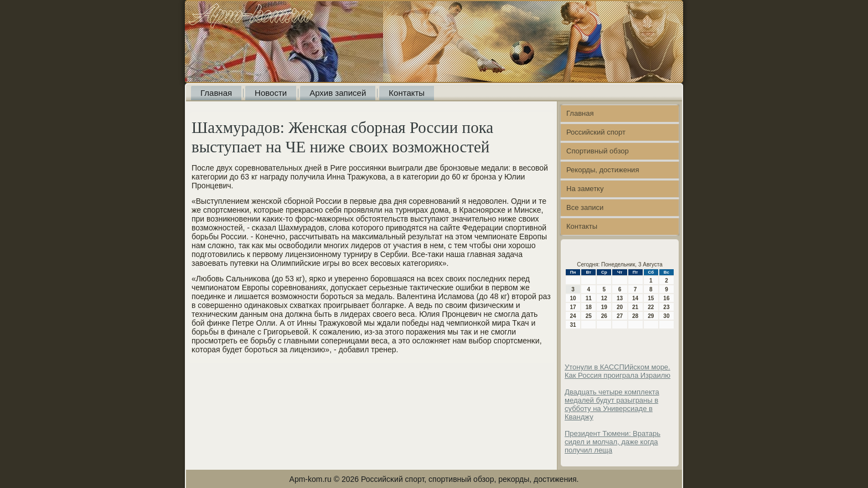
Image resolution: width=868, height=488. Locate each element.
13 (620, 298)
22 (651, 307)
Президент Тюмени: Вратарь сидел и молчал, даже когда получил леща (613, 442)
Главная (216, 93)
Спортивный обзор (598, 151)
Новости (271, 93)
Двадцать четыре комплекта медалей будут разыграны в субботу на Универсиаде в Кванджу (612, 404)
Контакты (407, 93)
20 (620, 307)
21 (635, 307)
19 (604, 307)
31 (573, 325)
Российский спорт (596, 132)
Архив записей (338, 93)
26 (604, 316)
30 (666, 316)
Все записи (585, 207)
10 (573, 298)
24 (573, 316)
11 (589, 298)
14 (635, 298)
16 (666, 298)
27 (620, 316)
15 (651, 298)
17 (573, 307)
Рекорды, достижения (603, 170)
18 (589, 307)
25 (589, 316)
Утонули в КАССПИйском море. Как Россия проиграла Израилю (618, 371)
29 (651, 316)
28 (635, 316)
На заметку (585, 189)
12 (604, 298)
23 (666, 307)
